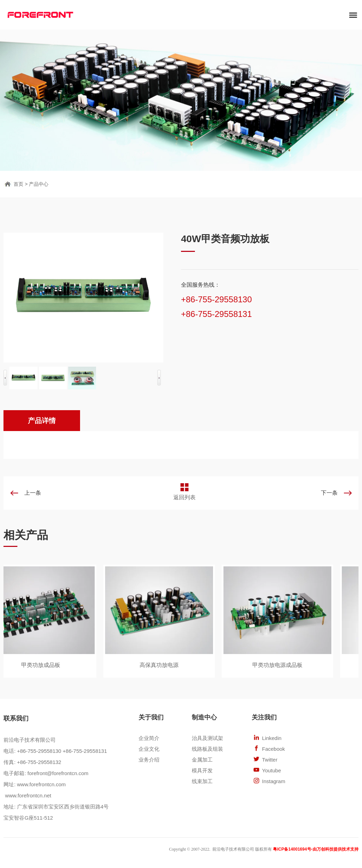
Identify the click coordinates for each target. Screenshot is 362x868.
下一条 (329, 493)
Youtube (272, 770)
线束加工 (202, 781)
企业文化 (149, 749)
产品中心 (39, 184)
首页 (18, 184)
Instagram (274, 781)
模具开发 (202, 770)
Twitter (270, 760)
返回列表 (184, 497)
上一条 (33, 493)
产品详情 (42, 421)
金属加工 (202, 760)
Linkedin (272, 738)
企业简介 (149, 738)
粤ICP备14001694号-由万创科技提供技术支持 (316, 849)
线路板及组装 (207, 749)
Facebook (274, 749)
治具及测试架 (207, 738)
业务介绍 (149, 760)
